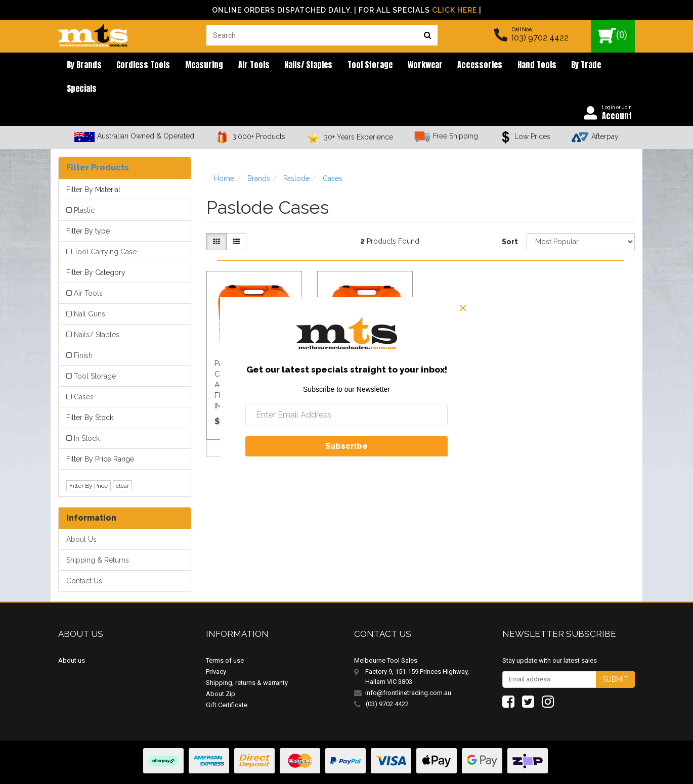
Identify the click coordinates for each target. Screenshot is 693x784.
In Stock (87, 417)
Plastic (84, 189)
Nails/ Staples (291, 66)
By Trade (549, 66)
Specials (590, 66)
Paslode (296, 157)
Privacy (216, 649)
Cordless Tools (137, 66)
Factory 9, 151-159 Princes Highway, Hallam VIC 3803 (417, 654)
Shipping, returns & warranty (247, 660)
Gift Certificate (227, 683)
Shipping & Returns (98, 538)
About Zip (221, 672)
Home (224, 157)
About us (72, 638)
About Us (81, 518)
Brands (259, 157)
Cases (84, 375)
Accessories (450, 66)
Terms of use (225, 638)
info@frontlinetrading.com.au (408, 671)
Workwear (399, 66)
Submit (615, 657)
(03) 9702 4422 (540, 38)
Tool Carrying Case (105, 230)
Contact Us (84, 559)
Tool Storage (348, 66)
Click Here (454, 10)
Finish (83, 334)
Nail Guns (90, 292)
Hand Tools (504, 66)
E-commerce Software (586, 769)
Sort (510, 220)
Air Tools (240, 66)
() (613, 36)
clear (122, 464)
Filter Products (98, 146)
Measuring (194, 66)
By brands (82, 66)
